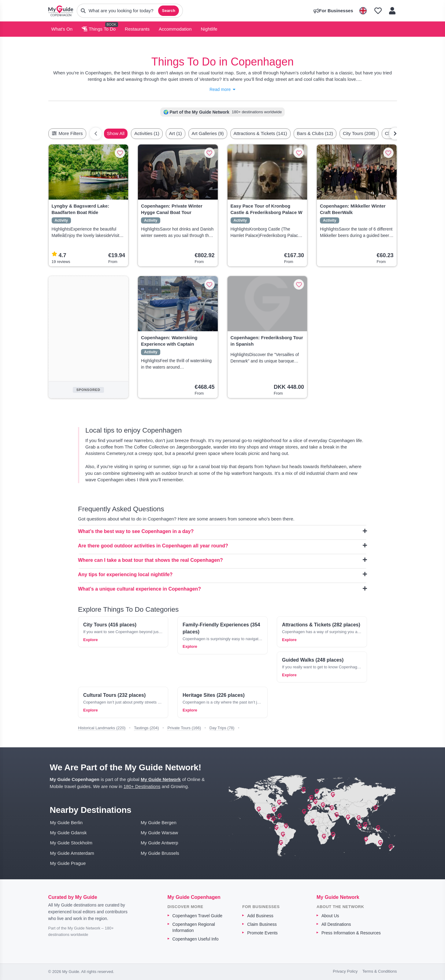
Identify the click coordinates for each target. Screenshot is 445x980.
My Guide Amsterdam (72, 853)
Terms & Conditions (380, 971)
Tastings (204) (146, 728)
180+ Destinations (142, 786)
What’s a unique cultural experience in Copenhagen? (223, 589)
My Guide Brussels (160, 853)
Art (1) (176, 133)
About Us (330, 916)
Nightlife (209, 29)
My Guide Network (161, 779)
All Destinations (336, 924)
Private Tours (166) (184, 728)
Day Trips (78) (222, 728)
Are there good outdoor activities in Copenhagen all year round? (223, 546)
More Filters (67, 133)
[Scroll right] (395, 133)
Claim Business (262, 924)
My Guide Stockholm (71, 843)
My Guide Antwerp (159, 843)
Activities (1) (147, 133)
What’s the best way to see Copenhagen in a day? (223, 531)
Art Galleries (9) (208, 133)
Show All (116, 133)
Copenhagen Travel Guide (197, 916)
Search (168, 11)
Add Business (260, 916)
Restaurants (137, 29)
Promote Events (262, 933)
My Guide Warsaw (159, 833)
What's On (62, 29)
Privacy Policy (345, 971)
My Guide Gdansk (69, 833)
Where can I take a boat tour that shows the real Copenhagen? (223, 560)
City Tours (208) (359, 133)
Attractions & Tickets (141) (260, 133)
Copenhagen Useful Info (196, 939)
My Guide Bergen (159, 822)
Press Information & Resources (351, 933)
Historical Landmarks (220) (102, 728)
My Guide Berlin (67, 822)
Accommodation (175, 29)
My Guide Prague (68, 863)
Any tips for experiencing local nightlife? (223, 574)
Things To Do (99, 29)
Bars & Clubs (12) (315, 133)
